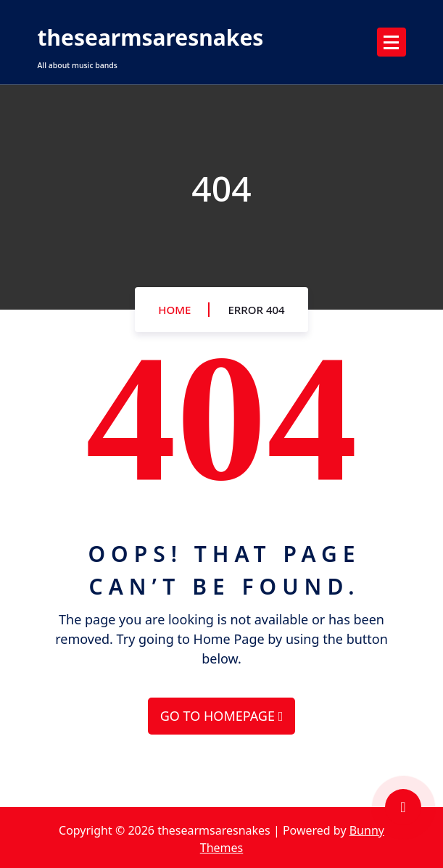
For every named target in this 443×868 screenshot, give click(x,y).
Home (174, 310)
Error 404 (256, 310)
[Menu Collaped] (392, 42)
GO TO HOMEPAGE (221, 716)
